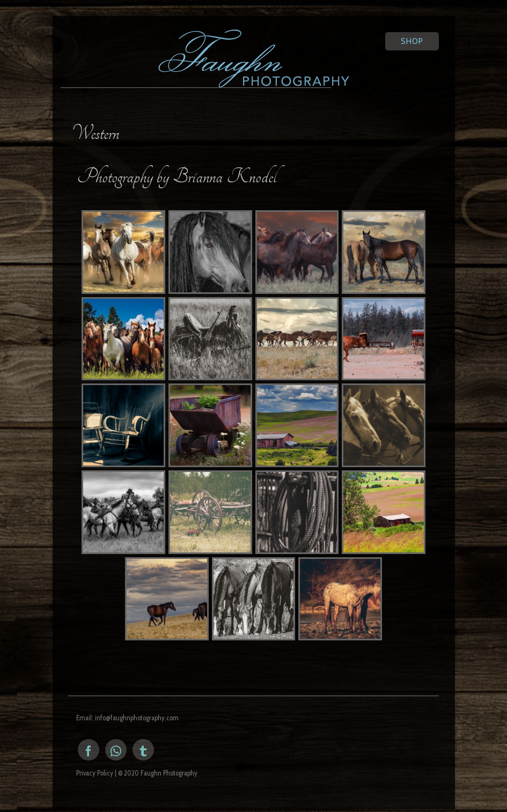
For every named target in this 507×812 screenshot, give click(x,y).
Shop (412, 41)
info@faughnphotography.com (137, 718)
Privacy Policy (95, 773)
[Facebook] (89, 750)
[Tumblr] (143, 750)
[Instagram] (116, 750)
